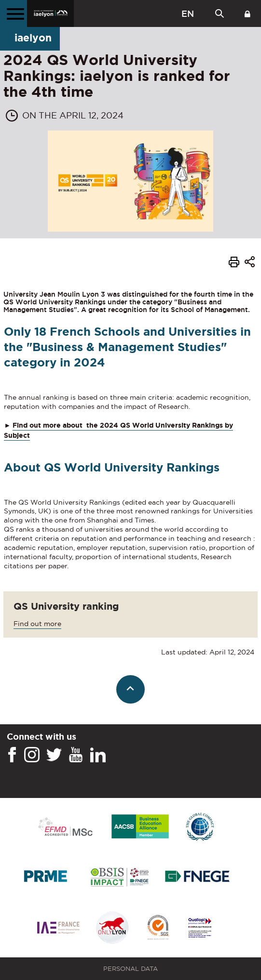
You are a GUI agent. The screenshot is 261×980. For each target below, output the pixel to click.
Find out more (37, 624)
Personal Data (130, 969)
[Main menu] (14, 13)
